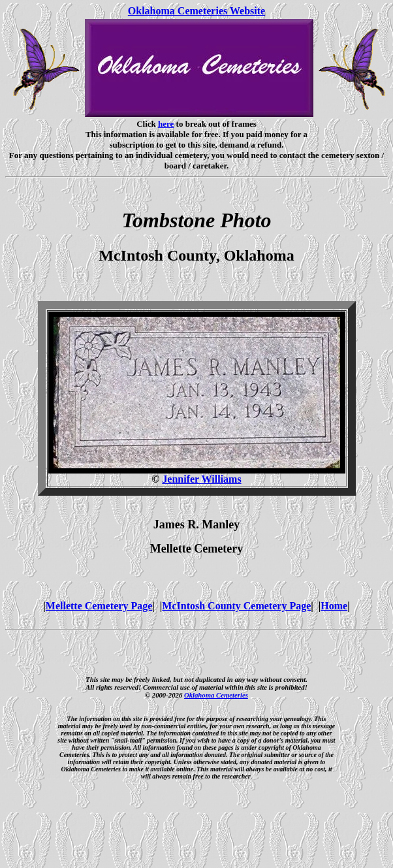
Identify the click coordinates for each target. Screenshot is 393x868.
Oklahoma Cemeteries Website (196, 11)
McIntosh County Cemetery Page (236, 606)
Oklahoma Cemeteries (216, 695)
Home (334, 606)
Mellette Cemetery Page (99, 606)
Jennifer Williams (201, 479)
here (166, 124)
